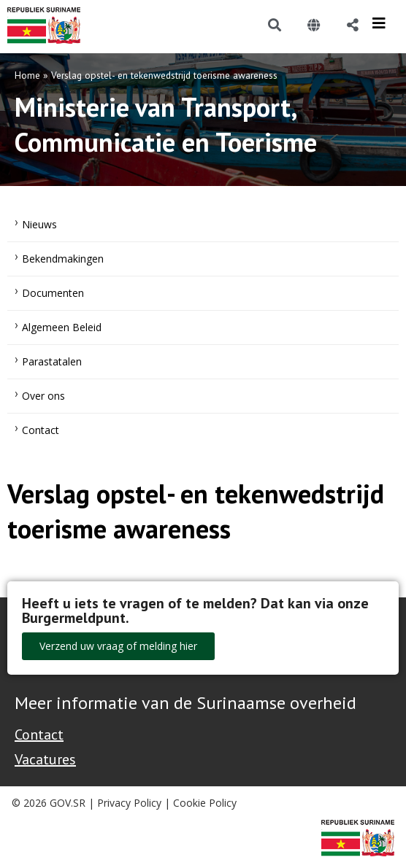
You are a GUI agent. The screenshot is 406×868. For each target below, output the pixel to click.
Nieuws (39, 224)
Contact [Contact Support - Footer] (39, 735)
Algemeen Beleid (62, 327)
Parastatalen (52, 361)
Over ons (43, 396)
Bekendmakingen (63, 259)
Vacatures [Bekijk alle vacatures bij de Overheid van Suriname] (45, 759)
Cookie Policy (205, 803)
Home (27, 75)
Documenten (53, 293)
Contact (41, 430)
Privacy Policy (129, 803)
